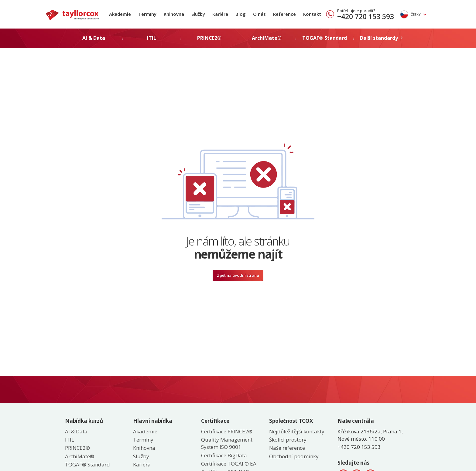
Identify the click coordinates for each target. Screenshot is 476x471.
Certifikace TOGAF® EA (229, 464)
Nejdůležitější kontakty (297, 431)
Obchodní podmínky (294, 456)
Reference (284, 14)
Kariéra (220, 14)
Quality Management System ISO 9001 (227, 443)
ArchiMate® (80, 456)
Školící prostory (288, 440)
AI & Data (76, 431)
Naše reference (287, 448)
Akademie (120, 14)
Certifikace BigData (224, 455)
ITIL (70, 440)
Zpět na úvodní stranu (238, 275)
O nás (259, 14)
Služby (198, 14)
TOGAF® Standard (87, 464)
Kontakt (312, 14)
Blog (241, 14)
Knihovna (174, 14)
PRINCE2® (77, 448)
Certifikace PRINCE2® (227, 431)
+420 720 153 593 (366, 16)
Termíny (147, 14)
